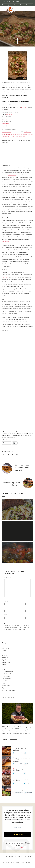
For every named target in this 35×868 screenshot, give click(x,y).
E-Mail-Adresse (9, 608)
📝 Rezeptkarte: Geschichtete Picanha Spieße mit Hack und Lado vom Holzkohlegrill (22, 760)
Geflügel (4, 665)
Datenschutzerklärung (17, 847)
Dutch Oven (5, 658)
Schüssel (4, 137)
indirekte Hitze (12, 175)
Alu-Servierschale (28, 134)
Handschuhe (27, 132)
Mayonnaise (9, 114)
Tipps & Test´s (6, 686)
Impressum (9, 856)
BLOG (3, 2)
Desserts (4, 655)
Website (7, 615)
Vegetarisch (5, 688)
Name (7, 601)
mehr (29, 733)
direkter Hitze (6, 242)
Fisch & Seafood (6, 662)
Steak (3, 683)
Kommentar (8, 577)
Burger (4, 653)
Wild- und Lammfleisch (8, 690)
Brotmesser (19, 137)
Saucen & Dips (6, 676)
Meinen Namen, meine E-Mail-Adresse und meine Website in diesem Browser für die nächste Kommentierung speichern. (17, 628)
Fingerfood (5, 660)
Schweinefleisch (6, 679)
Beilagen (4, 651)
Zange (3, 134)
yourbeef (23, 107)
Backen (4, 646)
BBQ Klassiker (6, 648)
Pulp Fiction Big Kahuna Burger (18, 483)
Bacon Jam (8, 119)
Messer (13, 137)
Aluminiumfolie (10, 134)
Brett (24, 137)
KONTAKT (18, 2)
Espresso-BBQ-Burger (18, 790)
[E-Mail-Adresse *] (17, 827)
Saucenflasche (18, 134)
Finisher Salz (5, 124)
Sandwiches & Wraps (8, 674)
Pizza (3, 667)
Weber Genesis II (6, 132)
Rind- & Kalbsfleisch (7, 672)
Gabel (9, 137)
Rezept (4, 669)
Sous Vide (5, 681)
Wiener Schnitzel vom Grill (18, 468)
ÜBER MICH (10, 2)
